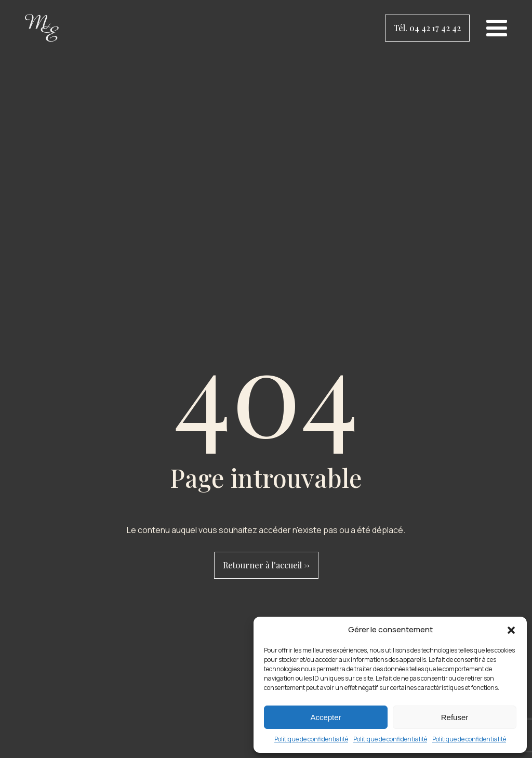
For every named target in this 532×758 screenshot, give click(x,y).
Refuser (455, 717)
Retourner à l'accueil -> (266, 565)
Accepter (325, 717)
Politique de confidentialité (311, 739)
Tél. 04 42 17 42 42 (427, 28)
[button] (511, 630)
